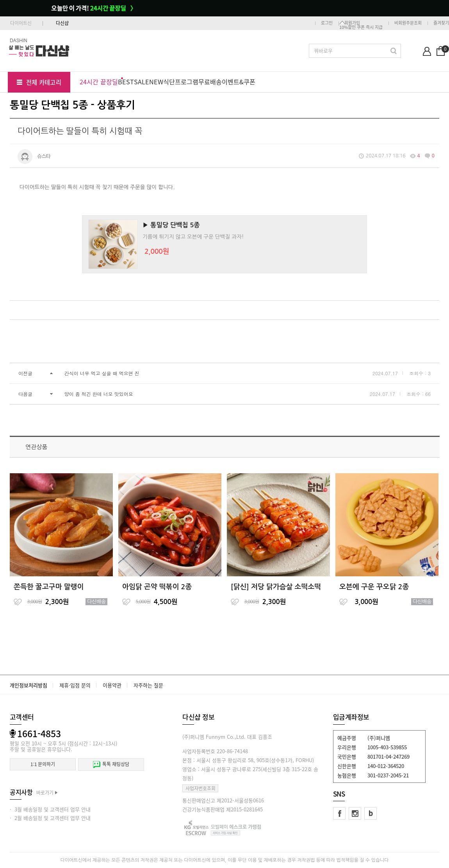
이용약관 (112, 685)
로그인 (327, 23)
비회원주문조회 (408, 23)
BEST (126, 82)
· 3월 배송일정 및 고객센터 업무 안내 (50, 809)
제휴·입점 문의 (75, 685)
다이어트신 (21, 23)
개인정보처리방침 (29, 685)
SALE (142, 82)
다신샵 (62, 23)
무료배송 (210, 82)
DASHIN (19, 40)
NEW (156, 82)
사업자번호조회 (200, 788)
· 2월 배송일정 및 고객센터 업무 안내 (50, 818)
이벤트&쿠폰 (239, 82)
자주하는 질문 (148, 685)
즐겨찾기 (441, 23)
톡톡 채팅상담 (111, 764)
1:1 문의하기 (43, 764)
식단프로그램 (181, 82)
